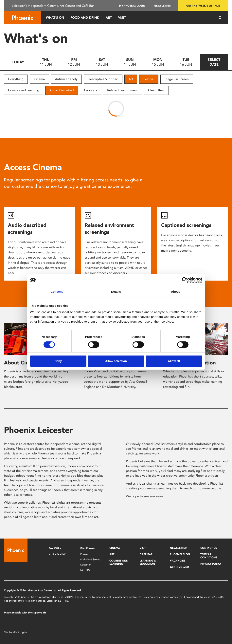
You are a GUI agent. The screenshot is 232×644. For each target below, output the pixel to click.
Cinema (39, 79)
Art (109, 18)
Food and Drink (85, 18)
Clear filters (156, 90)
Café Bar (146, 554)
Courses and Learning (24, 90)
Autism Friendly (66, 79)
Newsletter (162, 6)
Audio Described (62, 90)
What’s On (55, 18)
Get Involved (179, 567)
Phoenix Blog (180, 554)
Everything (16, 79)
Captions (90, 90)
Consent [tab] (57, 292)
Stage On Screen (177, 79)
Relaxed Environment (123, 90)
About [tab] (175, 292)
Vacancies (178, 561)
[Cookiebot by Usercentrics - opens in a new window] (185, 280)
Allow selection (116, 361)
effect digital (20, 632)
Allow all (174, 361)
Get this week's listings (203, 6)
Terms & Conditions (209, 556)
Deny (58, 361)
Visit (122, 18)
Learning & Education (148, 562)
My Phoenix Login (132, 6)
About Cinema (21, 363)
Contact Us (209, 548)
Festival (149, 79)
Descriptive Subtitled (103, 79)
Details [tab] (116, 292)
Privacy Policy (211, 564)
